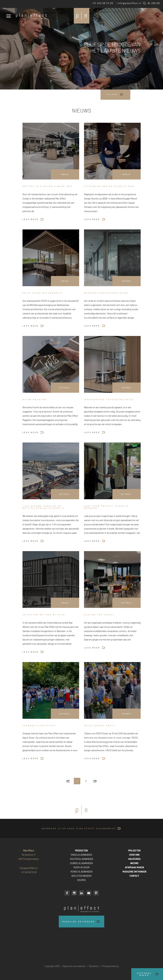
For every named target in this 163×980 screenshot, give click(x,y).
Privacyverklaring (110, 966)
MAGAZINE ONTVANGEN (134, 872)
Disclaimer (94, 966)
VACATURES (134, 859)
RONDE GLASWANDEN (81, 872)
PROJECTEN (134, 851)
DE (158, 3)
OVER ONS (134, 855)
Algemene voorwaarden (74, 966)
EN (154, 3)
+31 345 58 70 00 (103, 3)
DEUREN (81, 880)
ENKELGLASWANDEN (81, 855)
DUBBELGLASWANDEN (81, 863)
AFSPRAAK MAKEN (134, 867)
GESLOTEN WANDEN (81, 876)
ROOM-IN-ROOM (81, 867)
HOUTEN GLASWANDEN (81, 859)
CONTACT (134, 876)
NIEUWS (134, 863)
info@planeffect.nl (130, 3)
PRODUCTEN (81, 851)
